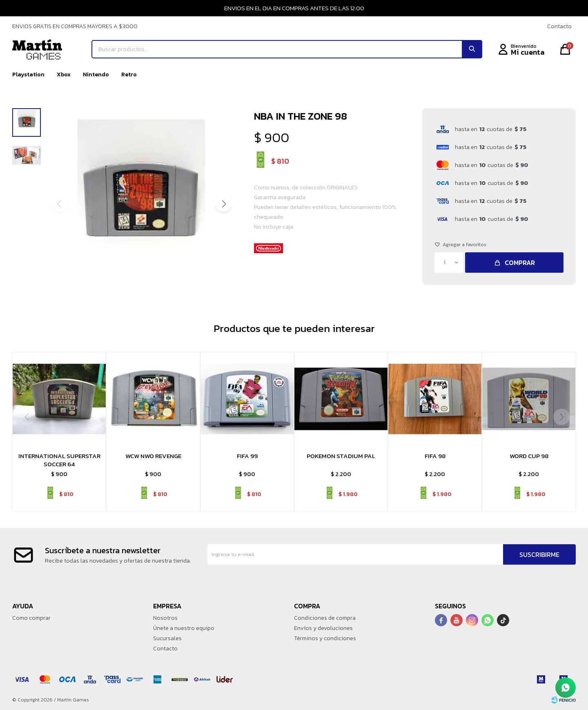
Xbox (64, 75)
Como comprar (31, 618)
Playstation (28, 75)
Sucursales (167, 638)
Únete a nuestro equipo (184, 628)
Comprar (520, 263)
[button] (223, 204)
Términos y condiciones (325, 638)
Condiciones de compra (325, 618)
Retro (129, 75)
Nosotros (165, 618)
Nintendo (96, 75)
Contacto (559, 26)
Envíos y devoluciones (323, 628)
